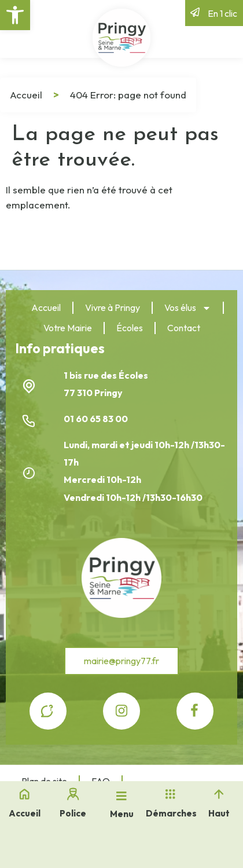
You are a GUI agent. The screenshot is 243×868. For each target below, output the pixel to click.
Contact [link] (184, 328)
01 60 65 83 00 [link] (97, 419)
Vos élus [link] (188, 308)
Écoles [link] (130, 328)
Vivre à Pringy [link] (113, 307)
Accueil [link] (26, 95)
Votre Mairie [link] (68, 328)
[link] (15, 15)
